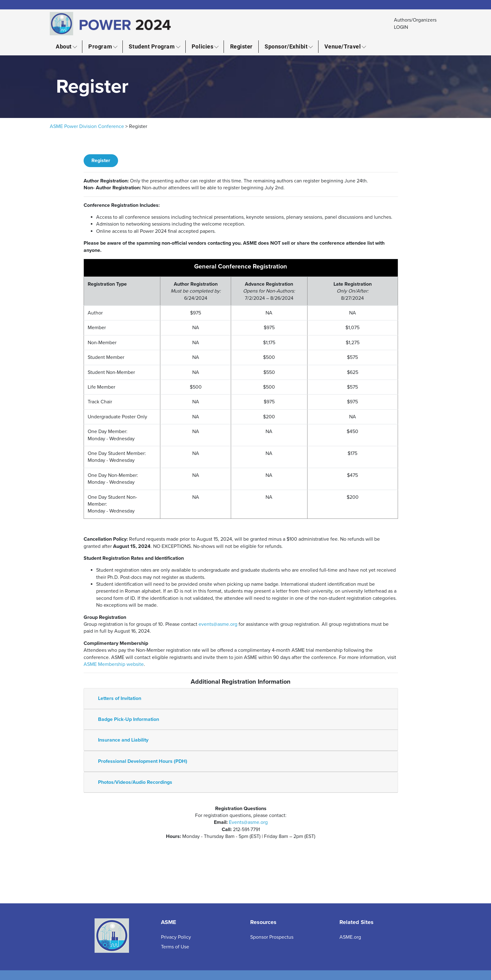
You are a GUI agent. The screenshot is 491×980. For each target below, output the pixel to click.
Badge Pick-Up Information (129, 719)
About (64, 46)
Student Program (152, 46)
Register (241, 46)
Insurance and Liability (123, 740)
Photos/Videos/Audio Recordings (135, 782)
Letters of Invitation (120, 698)
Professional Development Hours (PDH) (143, 761)
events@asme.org (218, 624)
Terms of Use (175, 947)
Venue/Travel (343, 46)
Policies (202, 46)
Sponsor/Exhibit (286, 46)
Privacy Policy (176, 937)
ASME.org (350, 937)
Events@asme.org (248, 822)
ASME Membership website (114, 664)
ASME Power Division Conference (87, 126)
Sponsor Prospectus (272, 937)
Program (100, 46)
